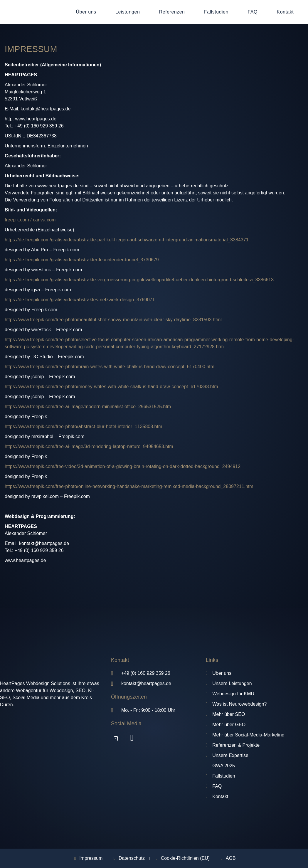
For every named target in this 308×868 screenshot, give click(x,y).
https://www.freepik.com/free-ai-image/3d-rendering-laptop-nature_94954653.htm (89, 446)
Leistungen (128, 12)
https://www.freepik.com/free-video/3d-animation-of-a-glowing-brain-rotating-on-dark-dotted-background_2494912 (123, 466)
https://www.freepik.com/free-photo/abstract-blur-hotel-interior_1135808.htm (83, 427)
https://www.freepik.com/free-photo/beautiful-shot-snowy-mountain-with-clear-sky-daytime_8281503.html (113, 320)
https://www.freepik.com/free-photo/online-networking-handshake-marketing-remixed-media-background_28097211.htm (129, 486)
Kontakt (285, 12)
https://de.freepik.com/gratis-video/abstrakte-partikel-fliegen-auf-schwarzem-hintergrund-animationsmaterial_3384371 (127, 240)
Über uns (86, 12)
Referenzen (172, 12)
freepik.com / (18, 220)
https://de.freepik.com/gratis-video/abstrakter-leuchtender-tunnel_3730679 (82, 260)
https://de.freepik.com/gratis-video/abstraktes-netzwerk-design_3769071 (80, 300)
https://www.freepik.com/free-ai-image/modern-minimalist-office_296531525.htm (88, 407)
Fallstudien (216, 12)
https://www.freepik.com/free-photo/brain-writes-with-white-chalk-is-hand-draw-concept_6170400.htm (110, 367)
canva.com (44, 220)
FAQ (253, 12)
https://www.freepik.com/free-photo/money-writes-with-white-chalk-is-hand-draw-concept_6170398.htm (111, 387)
